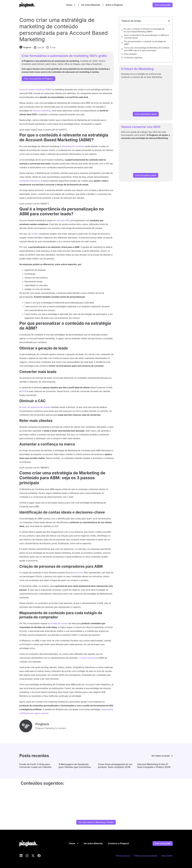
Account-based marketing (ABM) (35, 89)
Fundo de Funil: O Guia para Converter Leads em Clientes (35, 766)
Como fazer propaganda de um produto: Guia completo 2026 (115, 766)
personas (78, 573)
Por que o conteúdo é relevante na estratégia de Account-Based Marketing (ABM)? (144, 30)
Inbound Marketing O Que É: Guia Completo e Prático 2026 (154, 766)
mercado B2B (63, 220)
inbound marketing (42, 111)
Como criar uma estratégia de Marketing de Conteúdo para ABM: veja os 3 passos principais (147, 49)
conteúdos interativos (30, 181)
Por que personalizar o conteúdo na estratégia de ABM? (145, 43)
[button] (169, 21)
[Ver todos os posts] (172, 756)
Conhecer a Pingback (118, 843)
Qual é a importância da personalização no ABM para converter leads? (146, 36)
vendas (35, 234)
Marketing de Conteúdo (73, 146)
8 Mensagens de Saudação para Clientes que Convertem (75, 766)
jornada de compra (59, 623)
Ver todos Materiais (91, 5)
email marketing (88, 658)
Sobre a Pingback (114, 5)
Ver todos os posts (161, 756)
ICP (24, 391)
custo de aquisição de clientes (36, 407)
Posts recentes (130, 54)
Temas (71, 5)
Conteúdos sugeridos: (133, 58)
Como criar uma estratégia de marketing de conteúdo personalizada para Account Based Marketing (64, 30)
